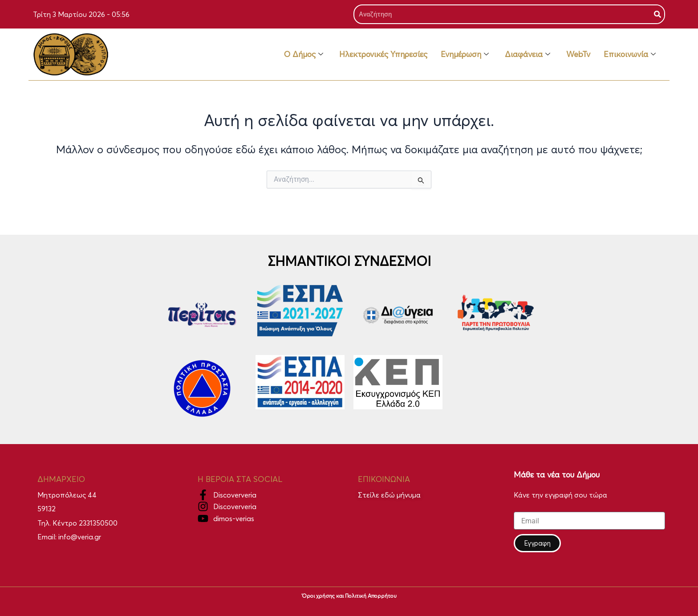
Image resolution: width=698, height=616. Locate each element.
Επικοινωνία (630, 54)
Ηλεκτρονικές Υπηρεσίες (383, 54)
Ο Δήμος (304, 54)
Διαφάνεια (528, 54)
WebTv (578, 54)
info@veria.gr (80, 537)
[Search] (657, 14)
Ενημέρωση (465, 54)
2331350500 (98, 523)
